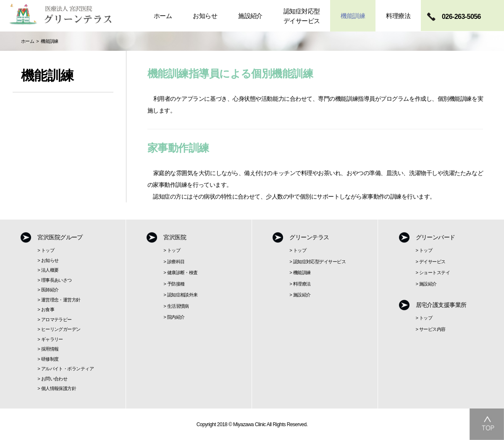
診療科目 (176, 262)
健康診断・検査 (182, 272)
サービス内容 (432, 329)
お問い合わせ (54, 379)
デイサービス (432, 262)
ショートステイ (434, 272)
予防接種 (176, 284)
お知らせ (50, 260)
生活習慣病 (178, 306)
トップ (48, 250)
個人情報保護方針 (59, 388)
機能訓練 (302, 272)
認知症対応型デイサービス (319, 262)
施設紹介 (302, 295)
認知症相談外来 (182, 295)
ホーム (28, 41)
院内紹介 (176, 317)
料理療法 (302, 284)
